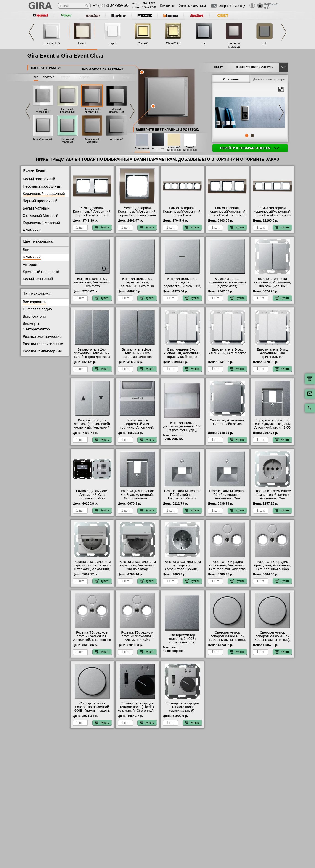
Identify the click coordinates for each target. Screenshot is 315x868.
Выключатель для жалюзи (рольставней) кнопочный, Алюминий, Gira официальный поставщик (92, 427)
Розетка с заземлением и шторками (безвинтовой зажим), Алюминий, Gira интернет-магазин (182, 569)
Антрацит (158, 149)
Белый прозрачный (43, 110)
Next (284, 32)
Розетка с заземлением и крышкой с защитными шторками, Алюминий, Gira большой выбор (92, 567)
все (36, 77)
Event (82, 43)
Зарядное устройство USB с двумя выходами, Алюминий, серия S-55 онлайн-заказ (272, 426)
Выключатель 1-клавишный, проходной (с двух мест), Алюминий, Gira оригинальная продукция (228, 288)
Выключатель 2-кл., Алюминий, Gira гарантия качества (137, 353)
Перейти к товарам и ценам (250, 148)
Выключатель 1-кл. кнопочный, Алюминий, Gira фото (92, 282)
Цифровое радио (37, 309)
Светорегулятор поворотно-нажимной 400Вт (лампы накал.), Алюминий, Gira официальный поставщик (272, 642)
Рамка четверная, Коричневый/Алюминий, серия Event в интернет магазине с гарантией (272, 213)
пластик (48, 77)
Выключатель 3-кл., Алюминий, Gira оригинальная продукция (272, 355)
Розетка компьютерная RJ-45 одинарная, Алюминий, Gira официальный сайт (227, 496)
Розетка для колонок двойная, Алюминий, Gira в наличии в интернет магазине (137, 496)
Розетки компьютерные (42, 351)
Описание (231, 79)
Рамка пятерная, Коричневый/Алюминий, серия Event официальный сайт (182, 213)
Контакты (167, 5)
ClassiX (143, 43)
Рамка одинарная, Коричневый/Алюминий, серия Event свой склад (137, 212)
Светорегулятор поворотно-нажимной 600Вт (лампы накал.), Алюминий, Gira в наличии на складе (92, 711)
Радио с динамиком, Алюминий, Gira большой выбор (92, 495)
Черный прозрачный (117, 110)
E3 (264, 43)
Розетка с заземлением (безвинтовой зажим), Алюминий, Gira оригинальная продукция (272, 498)
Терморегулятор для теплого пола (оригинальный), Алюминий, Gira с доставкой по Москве (182, 711)
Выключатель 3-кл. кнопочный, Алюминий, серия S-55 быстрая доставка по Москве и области (182, 357)
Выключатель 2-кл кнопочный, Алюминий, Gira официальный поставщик (272, 284)
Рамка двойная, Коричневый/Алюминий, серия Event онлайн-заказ (92, 213)
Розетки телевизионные (43, 344)
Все (26, 250)
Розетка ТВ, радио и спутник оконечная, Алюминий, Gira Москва (92, 636)
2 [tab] (252, 136)
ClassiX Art (173, 43)
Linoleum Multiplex (234, 45)
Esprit (112, 43)
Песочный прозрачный (67, 110)
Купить (102, 227)
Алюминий (116, 139)
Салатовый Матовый (67, 140)
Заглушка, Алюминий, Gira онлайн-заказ (227, 422)
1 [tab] (247, 136)
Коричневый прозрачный (92, 110)
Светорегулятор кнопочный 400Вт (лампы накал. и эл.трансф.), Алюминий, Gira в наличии (182, 642)
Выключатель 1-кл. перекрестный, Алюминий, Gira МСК (137, 282)
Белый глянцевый (190, 149)
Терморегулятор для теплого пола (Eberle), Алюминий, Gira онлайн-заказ (137, 709)
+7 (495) (111, 6)
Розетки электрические (42, 337)
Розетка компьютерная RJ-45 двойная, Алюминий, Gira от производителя (182, 496)
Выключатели (34, 316)
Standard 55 (52, 43)
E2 (204, 43)
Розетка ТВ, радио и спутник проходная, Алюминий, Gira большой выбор (137, 638)
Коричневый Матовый (92, 140)
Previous (31, 32)
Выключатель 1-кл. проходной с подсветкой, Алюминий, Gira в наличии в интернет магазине (182, 286)
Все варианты (35, 302)
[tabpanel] (250, 113)
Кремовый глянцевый (174, 149)
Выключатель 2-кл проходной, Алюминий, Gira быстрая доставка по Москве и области (92, 355)
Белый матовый (43, 139)
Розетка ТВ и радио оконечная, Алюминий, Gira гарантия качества (227, 565)
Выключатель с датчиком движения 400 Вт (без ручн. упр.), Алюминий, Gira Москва (182, 428)
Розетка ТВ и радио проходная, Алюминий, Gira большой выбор (273, 565)
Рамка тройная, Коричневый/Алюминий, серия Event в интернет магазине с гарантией (227, 213)
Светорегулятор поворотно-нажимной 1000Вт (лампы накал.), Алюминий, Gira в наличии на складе (227, 640)
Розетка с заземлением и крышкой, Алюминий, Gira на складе (137, 565)
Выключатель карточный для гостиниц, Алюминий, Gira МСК (137, 426)
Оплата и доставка (193, 5)
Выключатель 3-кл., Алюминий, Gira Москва (228, 351)
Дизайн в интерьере (269, 79)
